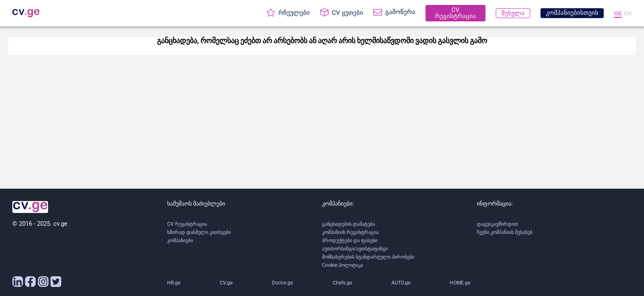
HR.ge (174, 283)
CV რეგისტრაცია (187, 224)
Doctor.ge (282, 283)
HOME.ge (460, 283)
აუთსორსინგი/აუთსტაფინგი (355, 249)
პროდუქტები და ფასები (350, 240)
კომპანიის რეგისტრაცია (350, 232)
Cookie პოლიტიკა (343, 265)
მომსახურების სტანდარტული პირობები (368, 257)
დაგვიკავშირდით (498, 224)
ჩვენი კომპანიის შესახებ (505, 232)
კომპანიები (180, 240)
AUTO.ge (401, 283)
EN (628, 13)
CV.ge (226, 283)
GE (618, 13)
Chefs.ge (342, 283)
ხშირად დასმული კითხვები (199, 232)
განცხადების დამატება (348, 224)
